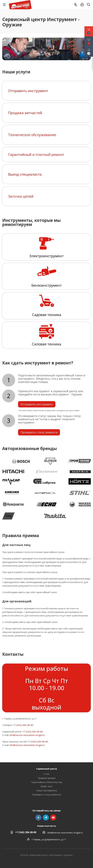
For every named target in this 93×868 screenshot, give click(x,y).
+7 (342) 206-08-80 (23, 725)
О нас (47, 774)
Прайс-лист (46, 786)
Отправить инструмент (28, 91)
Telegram (46, 818)
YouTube (53, 818)
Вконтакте (38, 818)
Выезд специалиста (25, 174)
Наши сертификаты (47, 790)
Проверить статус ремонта (39, 432)
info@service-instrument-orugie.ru (27, 735)
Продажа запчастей (25, 113)
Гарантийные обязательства (47, 782)
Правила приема (46, 778)
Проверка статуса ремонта (46, 794)
